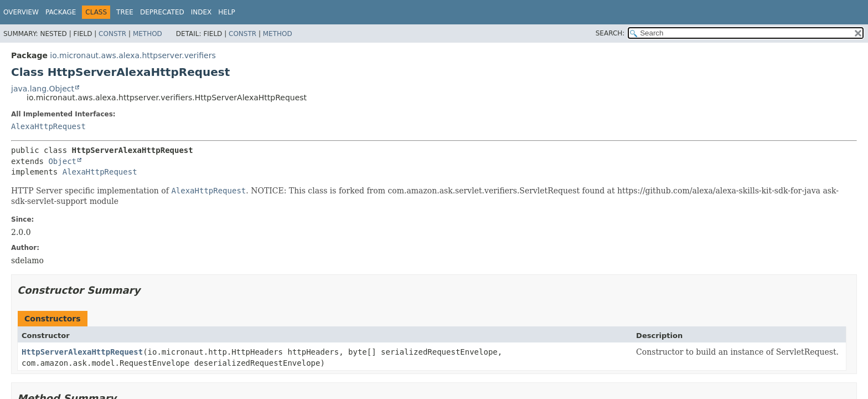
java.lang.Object (43, 89)
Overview (21, 12)
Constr (112, 34)
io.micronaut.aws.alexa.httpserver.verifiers (133, 55)
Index (201, 12)
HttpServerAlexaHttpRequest (82, 352)
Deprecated (162, 12)
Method (148, 34)
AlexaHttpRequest (48, 126)
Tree (125, 12)
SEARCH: (610, 33)
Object (62, 161)
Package (61, 12)
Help (227, 12)
